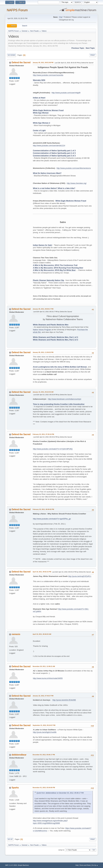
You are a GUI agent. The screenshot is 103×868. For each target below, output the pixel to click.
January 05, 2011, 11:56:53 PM (43, 352)
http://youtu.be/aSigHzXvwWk (45, 732)
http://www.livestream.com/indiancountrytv (65, 399)
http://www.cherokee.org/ (77, 183)
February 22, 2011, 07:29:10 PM (43, 434)
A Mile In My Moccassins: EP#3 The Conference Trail (55, 265)
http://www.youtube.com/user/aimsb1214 (49, 145)
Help (77, 865)
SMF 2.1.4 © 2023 (11, 865)
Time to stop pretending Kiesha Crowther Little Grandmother (59, 404)
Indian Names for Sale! (43, 245)
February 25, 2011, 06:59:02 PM (43, 509)
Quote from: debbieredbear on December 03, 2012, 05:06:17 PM (60, 793)
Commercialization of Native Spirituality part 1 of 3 (54, 150)
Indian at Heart (39, 98)
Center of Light (39, 130)
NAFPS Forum (17, 10)
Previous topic (78, 48)
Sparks (15, 788)
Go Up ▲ (95, 865)
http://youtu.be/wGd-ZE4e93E (64, 700)
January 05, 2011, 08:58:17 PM (43, 309)
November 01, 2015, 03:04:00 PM (44, 788)
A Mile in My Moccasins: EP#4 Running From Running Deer (58, 268)
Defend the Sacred (21, 62)
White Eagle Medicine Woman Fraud (48, 110)
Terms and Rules (85, 865)
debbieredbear (19, 755)
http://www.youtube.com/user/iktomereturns (74, 168)
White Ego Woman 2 (41, 123)
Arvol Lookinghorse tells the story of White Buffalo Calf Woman (60, 367)
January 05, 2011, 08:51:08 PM (43, 63)
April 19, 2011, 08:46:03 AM (42, 634)
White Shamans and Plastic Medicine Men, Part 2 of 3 (55, 340)
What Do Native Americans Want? (47, 173)
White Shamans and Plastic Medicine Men (51, 325)
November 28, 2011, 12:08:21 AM (44, 666)
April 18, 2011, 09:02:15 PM (42, 572)
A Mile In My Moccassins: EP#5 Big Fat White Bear (54, 270)
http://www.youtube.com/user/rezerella (48, 75)
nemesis (16, 634)
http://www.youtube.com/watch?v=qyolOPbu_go (52, 519)
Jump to (61, 850)
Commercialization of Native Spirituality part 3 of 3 (54, 156)
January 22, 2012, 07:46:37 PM (43, 696)
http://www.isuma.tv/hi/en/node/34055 (48, 678)
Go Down (11, 55)
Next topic (90, 48)
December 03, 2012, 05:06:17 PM (44, 755)
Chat (61, 17)
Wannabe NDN (39, 80)
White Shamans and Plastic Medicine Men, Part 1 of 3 (55, 337)
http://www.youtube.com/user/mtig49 (66, 93)
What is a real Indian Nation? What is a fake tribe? (54, 188)
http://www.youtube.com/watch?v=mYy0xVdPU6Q (53, 449)
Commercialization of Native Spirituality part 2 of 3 (54, 153)
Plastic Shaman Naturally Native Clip (48, 280)
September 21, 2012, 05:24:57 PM (44, 725)
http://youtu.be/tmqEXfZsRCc (80, 576)
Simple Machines (23, 865)
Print (93, 55)
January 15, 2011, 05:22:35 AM (43, 392)
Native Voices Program (42, 330)
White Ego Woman (41, 113)
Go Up (10, 839)
